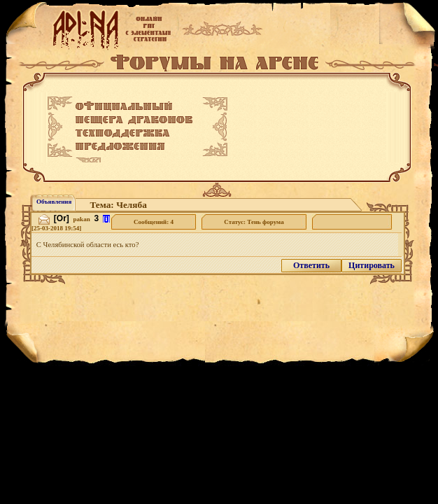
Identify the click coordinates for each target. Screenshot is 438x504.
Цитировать (372, 265)
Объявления (54, 202)
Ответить (311, 265)
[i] (106, 219)
